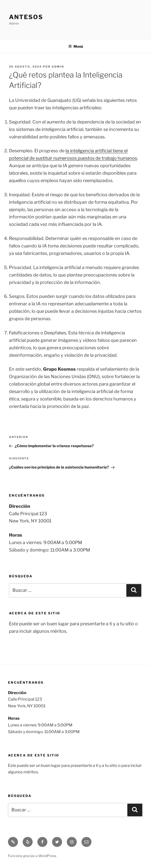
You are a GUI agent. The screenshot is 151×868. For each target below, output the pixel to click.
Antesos (26, 17)
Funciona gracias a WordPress (32, 856)
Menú (76, 46)
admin (58, 67)
